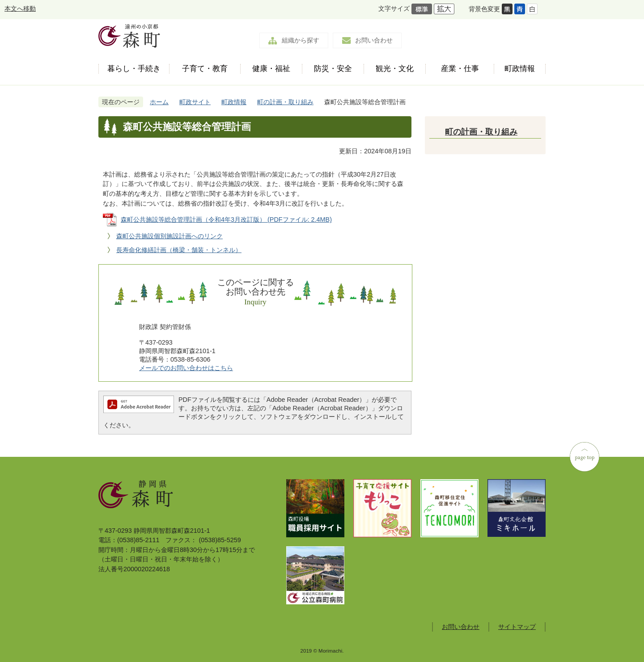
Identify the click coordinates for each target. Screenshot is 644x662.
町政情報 (234, 102)
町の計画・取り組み (285, 102)
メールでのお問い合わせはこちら (186, 368)
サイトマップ (517, 627)
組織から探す (301, 40)
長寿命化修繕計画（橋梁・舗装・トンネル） (179, 250)
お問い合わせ (374, 40)
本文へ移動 (20, 8)
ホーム (159, 102)
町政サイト (195, 102)
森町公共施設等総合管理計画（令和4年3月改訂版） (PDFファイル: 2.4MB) (226, 219)
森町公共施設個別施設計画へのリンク (169, 236)
